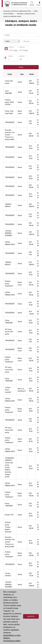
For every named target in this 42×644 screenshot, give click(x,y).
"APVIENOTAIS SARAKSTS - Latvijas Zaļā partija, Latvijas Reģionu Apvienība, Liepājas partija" (9, 467)
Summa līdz (22, 56)
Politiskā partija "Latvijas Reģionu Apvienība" (8, 527)
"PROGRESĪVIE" (10, 122)
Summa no (11, 56)
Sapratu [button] (31, 616)
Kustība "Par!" (9, 515)
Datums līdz (22, 47)
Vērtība (31, 74)
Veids (22, 74)
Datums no (11, 47)
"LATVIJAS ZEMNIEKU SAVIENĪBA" (9, 233)
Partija (10, 74)
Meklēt (32, 4)
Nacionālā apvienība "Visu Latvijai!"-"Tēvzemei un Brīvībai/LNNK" (10, 135)
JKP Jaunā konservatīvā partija (9, 332)
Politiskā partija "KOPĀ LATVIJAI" (9, 102)
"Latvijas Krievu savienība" (8, 390)
